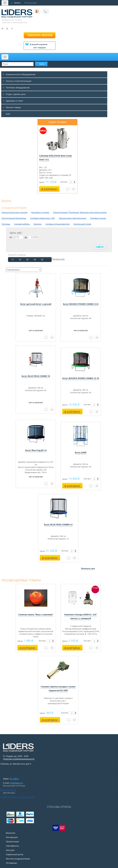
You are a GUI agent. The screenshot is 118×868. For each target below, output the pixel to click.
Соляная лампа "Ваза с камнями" (36, 614)
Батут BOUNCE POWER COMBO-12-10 (81, 378)
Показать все (58, 259)
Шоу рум (10, 850)
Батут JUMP (81, 452)
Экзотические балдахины (14, 218)
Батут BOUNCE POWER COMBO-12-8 (81, 304)
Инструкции (12, 837)
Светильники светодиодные (72, 218)
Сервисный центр (15, 854)
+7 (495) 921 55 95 (26, 797)
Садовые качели (98, 218)
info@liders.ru (16, 783)
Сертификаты (12, 846)
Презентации (12, 841)
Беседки (38, 224)
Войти (17, 3)
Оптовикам (11, 863)
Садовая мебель (22, 224)
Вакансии (11, 833)
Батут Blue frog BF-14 (36, 450)
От (11, 237)
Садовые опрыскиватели (58, 224)
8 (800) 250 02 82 (8, 790)
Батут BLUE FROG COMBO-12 (58, 524)
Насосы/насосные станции (15, 212)
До (26, 237)
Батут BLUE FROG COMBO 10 (36, 376)
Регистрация (30, 3)
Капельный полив (82, 224)
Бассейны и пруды (40, 212)
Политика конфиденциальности (19, 759)
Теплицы (6, 224)
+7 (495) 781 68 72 (8, 797)
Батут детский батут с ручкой (36, 304)
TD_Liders (14, 779)
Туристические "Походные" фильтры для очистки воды (80, 212)
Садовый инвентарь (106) (43, 218)
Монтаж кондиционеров (18, 859)
